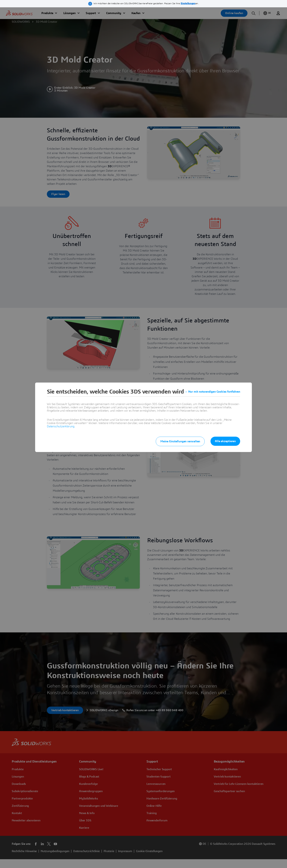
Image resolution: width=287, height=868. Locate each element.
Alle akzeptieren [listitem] (225, 441)
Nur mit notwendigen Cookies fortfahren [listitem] (214, 392)
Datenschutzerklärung (61, 426)
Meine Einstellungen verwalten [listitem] (180, 441)
